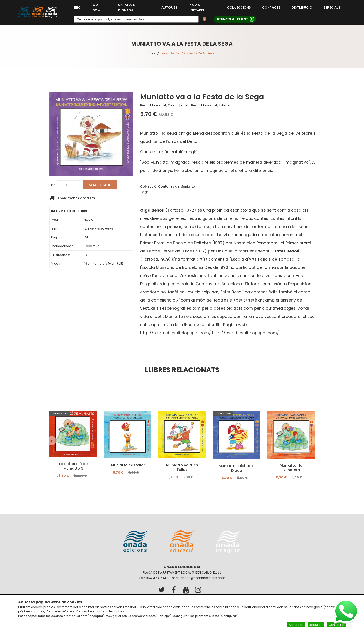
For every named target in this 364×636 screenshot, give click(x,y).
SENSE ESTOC (100, 185)
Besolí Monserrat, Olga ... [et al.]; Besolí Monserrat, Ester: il (185, 105)
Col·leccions (239, 7)
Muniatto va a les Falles (182, 467)
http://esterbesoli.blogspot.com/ (246, 333)
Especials (332, 7)
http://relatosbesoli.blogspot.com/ (176, 333)
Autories (169, 7)
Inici (78, 7)
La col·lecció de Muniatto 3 (73, 466)
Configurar (337, 625)
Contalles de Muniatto (177, 186)
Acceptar (296, 625)
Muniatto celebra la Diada (236, 468)
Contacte (271, 7)
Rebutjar (316, 625)
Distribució (302, 7)
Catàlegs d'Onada (126, 7)
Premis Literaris (196, 7)
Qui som (97, 7)
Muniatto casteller (128, 465)
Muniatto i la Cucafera (291, 468)
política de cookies (110, 611)
